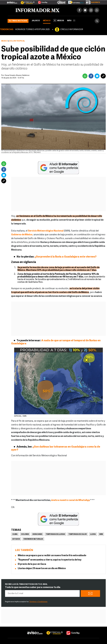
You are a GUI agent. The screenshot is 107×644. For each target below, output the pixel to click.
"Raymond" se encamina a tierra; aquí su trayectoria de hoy (50, 560)
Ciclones (25, 534)
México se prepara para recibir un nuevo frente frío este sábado (52, 556)
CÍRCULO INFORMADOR (72, 30)
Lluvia (93, 534)
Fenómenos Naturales (33, 539)
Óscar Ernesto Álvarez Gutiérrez (17, 75)
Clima (15, 534)
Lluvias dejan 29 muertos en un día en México (42, 569)
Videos (59, 20)
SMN (101, 534)
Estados (16, 539)
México (47, 21)
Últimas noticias (18, 21)
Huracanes (37, 534)
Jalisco (36, 21)
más (71, 21)
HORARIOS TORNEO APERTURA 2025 (32, 30)
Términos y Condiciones (38, 602)
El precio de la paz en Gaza (32, 564)
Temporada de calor (78, 534)
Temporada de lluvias (55, 534)
